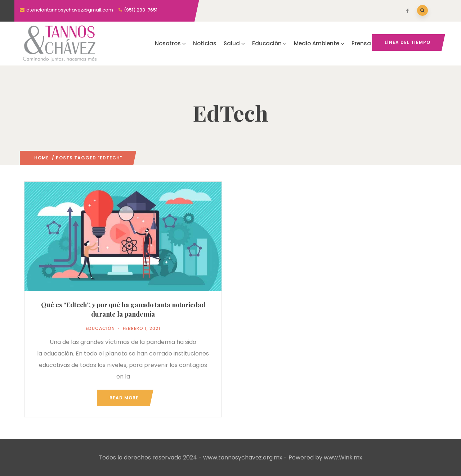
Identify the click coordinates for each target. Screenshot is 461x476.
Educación (269, 43)
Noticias (205, 43)
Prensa (361, 43)
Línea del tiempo (408, 42)
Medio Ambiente (319, 43)
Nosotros (170, 43)
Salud (234, 43)
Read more (124, 398)
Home (42, 158)
